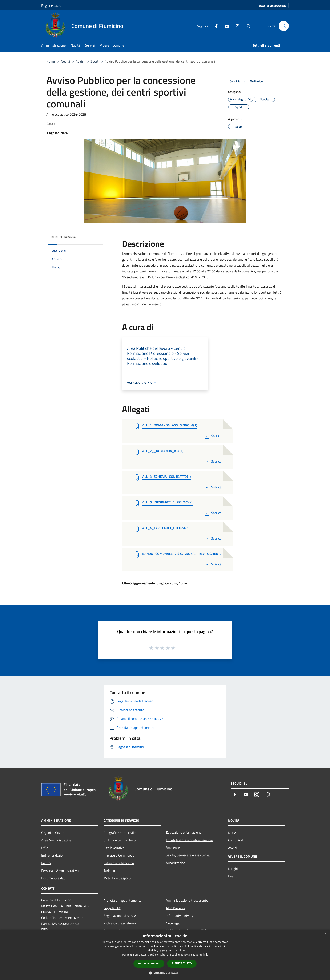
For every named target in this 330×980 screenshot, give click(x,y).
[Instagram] (236, 26)
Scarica (212, 436)
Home (51, 61)
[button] (165, 973)
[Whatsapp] (246, 26)
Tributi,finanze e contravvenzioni (189, 840)
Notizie (233, 833)
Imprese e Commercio (119, 855)
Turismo (109, 871)
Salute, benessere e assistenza (188, 855)
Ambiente (173, 848)
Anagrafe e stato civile (120, 833)
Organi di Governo (54, 833)
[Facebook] (215, 26)
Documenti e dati (53, 878)
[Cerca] (284, 26)
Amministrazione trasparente (187, 900)
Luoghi (233, 869)
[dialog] (165, 955)
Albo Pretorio (175, 908)
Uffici (45, 848)
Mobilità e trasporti (117, 878)
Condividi (238, 81)
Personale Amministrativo (60, 871)
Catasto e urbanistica (119, 863)
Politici (46, 863)
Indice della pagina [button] (63, 237)
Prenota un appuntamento (122, 900)
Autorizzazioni (176, 863)
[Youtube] (225, 26)
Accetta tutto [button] (149, 963)
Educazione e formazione (184, 832)
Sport (94, 61)
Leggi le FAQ (112, 908)
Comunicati (236, 840)
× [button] (325, 934)
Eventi (233, 876)
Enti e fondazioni (53, 855)
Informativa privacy (180, 916)
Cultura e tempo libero (120, 840)
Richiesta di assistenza (120, 923)
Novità (66, 61)
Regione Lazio (51, 5)
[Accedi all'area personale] (273, 6)
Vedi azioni (260, 81)
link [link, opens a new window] (206, 955)
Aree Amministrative (56, 840)
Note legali (174, 923)
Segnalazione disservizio (121, 916)
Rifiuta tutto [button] (182, 963)
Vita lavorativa (114, 848)
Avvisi (80, 61)
